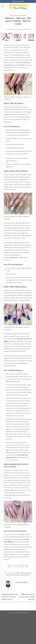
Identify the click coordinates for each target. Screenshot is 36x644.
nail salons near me (25, 575)
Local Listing (26, 29)
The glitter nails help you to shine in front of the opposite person (9, 597)
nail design (17, 575)
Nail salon (23, 16)
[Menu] (3, 6)
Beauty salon (14, 16)
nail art (11, 575)
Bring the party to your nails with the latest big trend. (27, 597)
